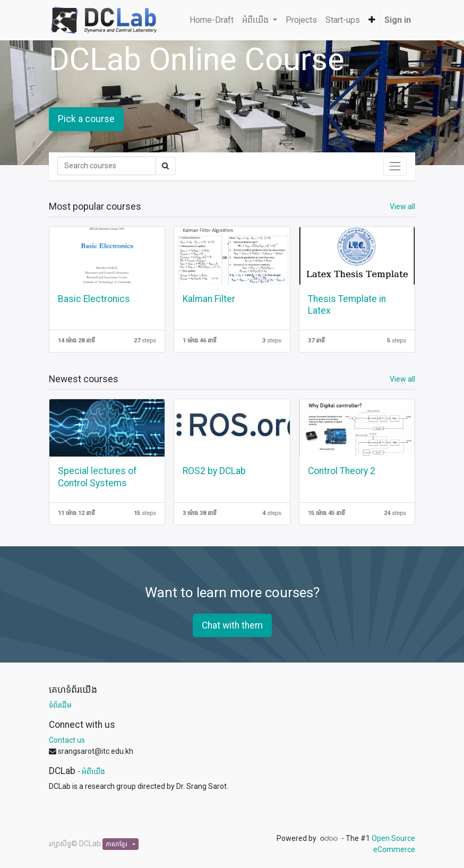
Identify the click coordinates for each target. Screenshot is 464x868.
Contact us (67, 740)
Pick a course (86, 119)
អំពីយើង (93, 771)
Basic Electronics (94, 299)
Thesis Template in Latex (347, 305)
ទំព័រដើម (60, 705)
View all (402, 207)
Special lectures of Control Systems (97, 477)
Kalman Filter (209, 299)
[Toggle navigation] (395, 166)
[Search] (107, 166)
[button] (372, 20)
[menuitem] (212, 20)
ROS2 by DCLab (214, 471)
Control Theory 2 (342, 471)
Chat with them (232, 625)
